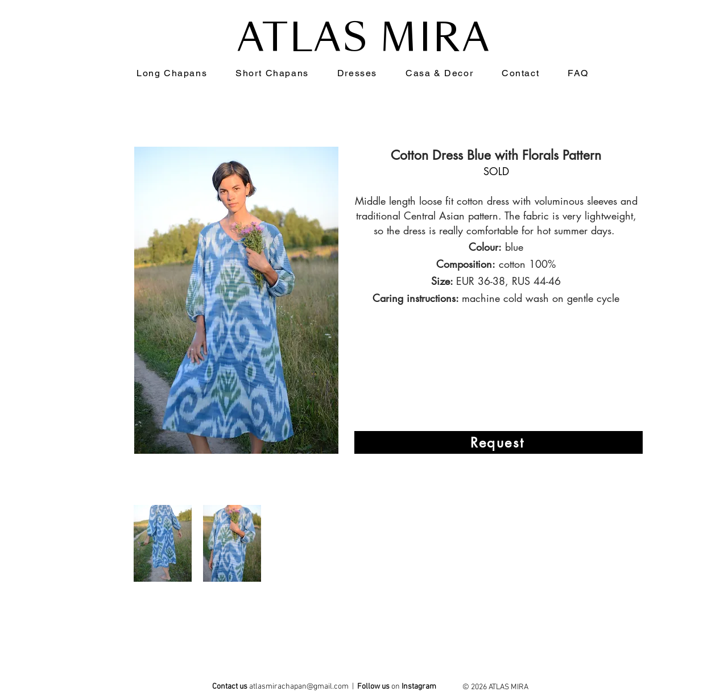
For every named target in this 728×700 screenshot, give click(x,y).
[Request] (499, 442)
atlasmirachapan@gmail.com (299, 687)
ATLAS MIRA (364, 38)
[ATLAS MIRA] (419, 688)
